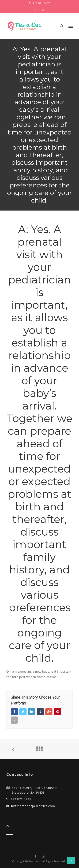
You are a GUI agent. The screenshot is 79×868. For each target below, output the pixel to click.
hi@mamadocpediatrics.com (33, 806)
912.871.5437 (41, 3)
